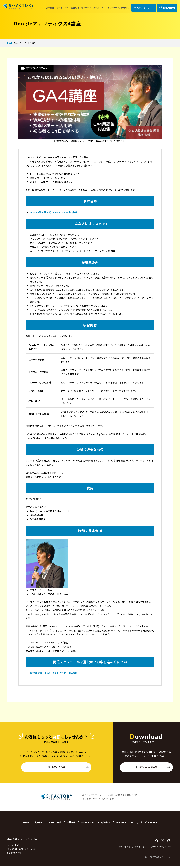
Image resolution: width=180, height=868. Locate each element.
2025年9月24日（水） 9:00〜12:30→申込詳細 (54, 212)
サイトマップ (137, 848)
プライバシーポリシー (159, 848)
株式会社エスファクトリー (18, 6)
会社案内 (77, 6)
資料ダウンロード (145, 6)
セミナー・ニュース (92, 6)
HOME (26, 824)
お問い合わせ (168, 6)
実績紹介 (52, 6)
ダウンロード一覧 (153, 768)
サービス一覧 (65, 6)
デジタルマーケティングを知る (117, 6)
